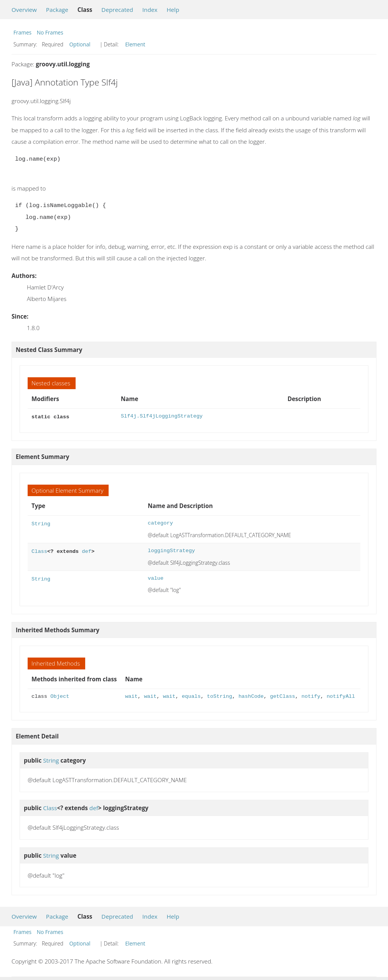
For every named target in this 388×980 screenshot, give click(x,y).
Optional (80, 44)
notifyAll (341, 696)
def (87, 550)
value (156, 578)
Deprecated (117, 10)
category (160, 522)
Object (60, 696)
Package (57, 10)
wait (131, 696)
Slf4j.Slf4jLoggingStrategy (162, 416)
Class (39, 550)
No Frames (50, 32)
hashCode (251, 696)
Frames (22, 32)
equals (191, 696)
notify (311, 696)
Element (135, 44)
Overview (24, 10)
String (41, 522)
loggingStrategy (171, 550)
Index (150, 10)
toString (220, 696)
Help (173, 10)
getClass (282, 696)
